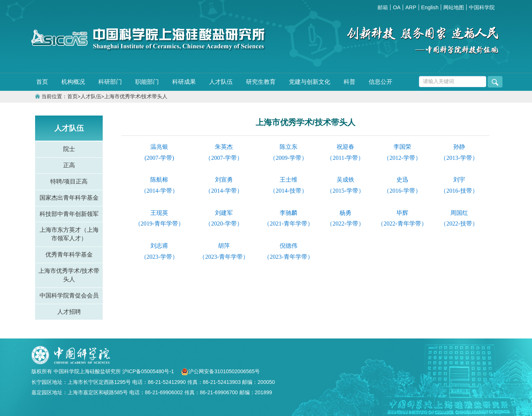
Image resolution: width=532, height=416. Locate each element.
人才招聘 (69, 312)
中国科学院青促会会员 (69, 295)
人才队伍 (221, 82)
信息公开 (381, 82)
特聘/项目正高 (69, 181)
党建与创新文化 (310, 82)
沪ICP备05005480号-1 (149, 371)
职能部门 (147, 82)
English (430, 7)
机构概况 (73, 82)
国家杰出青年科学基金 (69, 198)
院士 (69, 149)
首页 (42, 82)
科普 (349, 82)
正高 (69, 165)
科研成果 (184, 82)
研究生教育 (261, 82)
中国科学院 (482, 7)
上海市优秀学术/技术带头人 (136, 97)
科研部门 (110, 82)
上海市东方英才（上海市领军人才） (69, 234)
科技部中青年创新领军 (69, 214)
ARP (411, 7)
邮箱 (383, 7)
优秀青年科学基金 (69, 255)
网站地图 (454, 7)
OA (397, 7)
